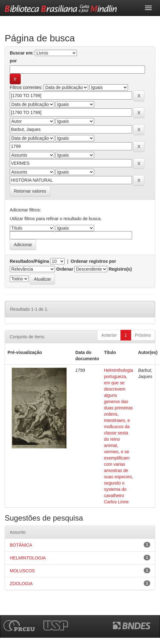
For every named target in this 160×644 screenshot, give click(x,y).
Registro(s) (120, 269)
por (13, 61)
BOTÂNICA (21, 545)
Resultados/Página (29, 261)
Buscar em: (22, 53)
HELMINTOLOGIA (28, 558)
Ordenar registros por (93, 261)
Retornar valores (30, 191)
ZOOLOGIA (21, 584)
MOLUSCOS (22, 571)
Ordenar (65, 269)
